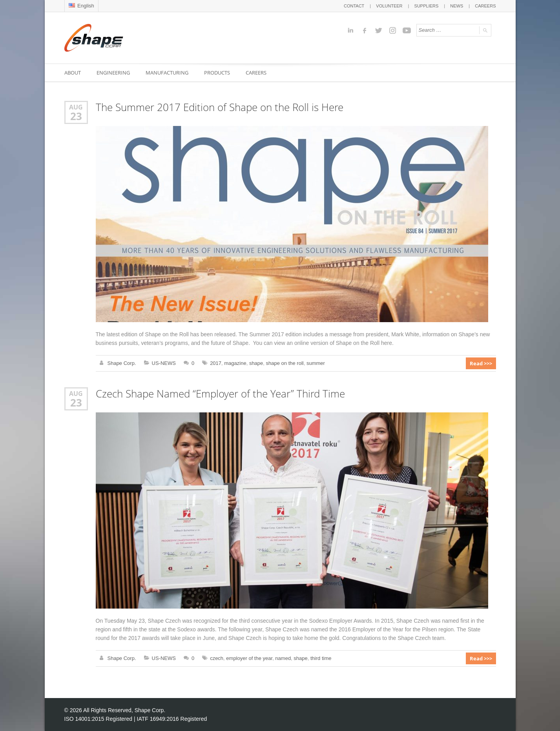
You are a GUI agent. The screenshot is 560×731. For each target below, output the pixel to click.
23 (76, 116)
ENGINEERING (113, 73)
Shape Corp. (122, 363)
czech (217, 658)
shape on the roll (285, 363)
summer (316, 363)
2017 (216, 363)
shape (256, 363)
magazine (235, 363)
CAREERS (485, 6)
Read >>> (481, 363)
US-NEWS (164, 363)
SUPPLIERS (427, 6)
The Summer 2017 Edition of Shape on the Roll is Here (220, 107)
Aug (76, 107)
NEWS (457, 6)
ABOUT (73, 73)
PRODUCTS (217, 73)
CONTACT (354, 6)
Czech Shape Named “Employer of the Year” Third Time (220, 394)
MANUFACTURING (167, 73)
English (81, 6)
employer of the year (249, 658)
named (283, 658)
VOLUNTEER (389, 6)
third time (321, 658)
